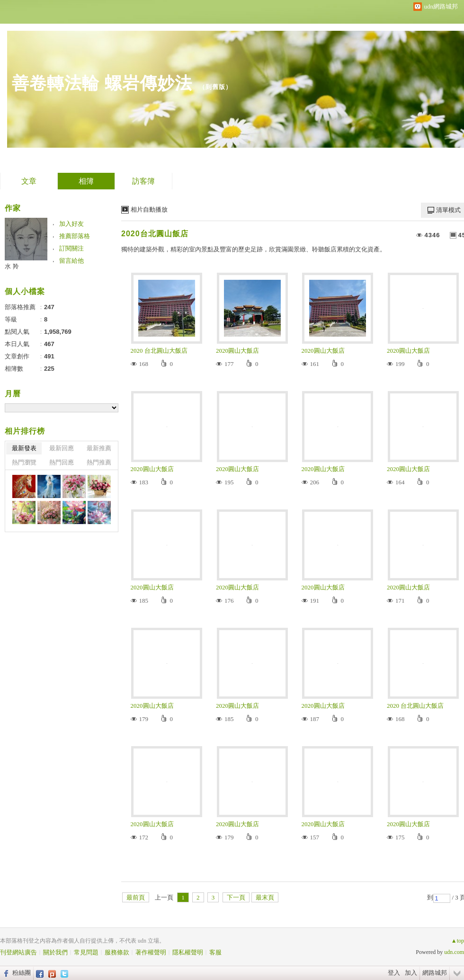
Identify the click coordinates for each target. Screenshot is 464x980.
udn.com (454, 952)
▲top (458, 941)
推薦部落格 (75, 236)
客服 (215, 952)
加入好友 (71, 224)
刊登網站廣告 (18, 952)
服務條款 (117, 952)
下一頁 (236, 897)
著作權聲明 (151, 952)
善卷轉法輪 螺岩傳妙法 (102, 83)
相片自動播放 (149, 209)
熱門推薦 (99, 462)
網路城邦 (435, 973)
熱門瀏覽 (24, 462)
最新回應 (62, 448)
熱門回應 (62, 462)
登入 (394, 973)
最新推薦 (99, 448)
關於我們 (55, 952)
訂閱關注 (71, 248)
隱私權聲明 (188, 952)
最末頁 (265, 897)
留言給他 (71, 261)
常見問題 (86, 952)
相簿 (86, 181)
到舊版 (215, 87)
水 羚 (12, 266)
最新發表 (24, 448)
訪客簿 (143, 181)
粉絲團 (22, 973)
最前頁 (136, 897)
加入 (411, 973)
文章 (29, 181)
